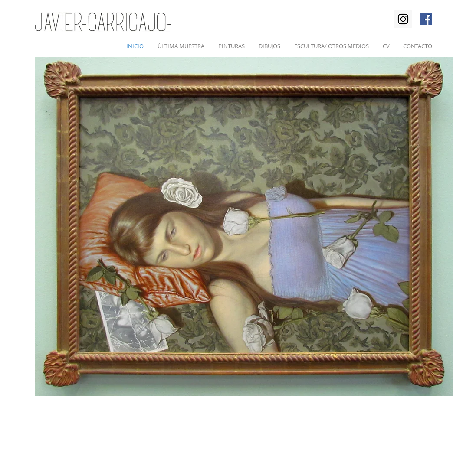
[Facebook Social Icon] (426, 19)
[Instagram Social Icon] (403, 19)
